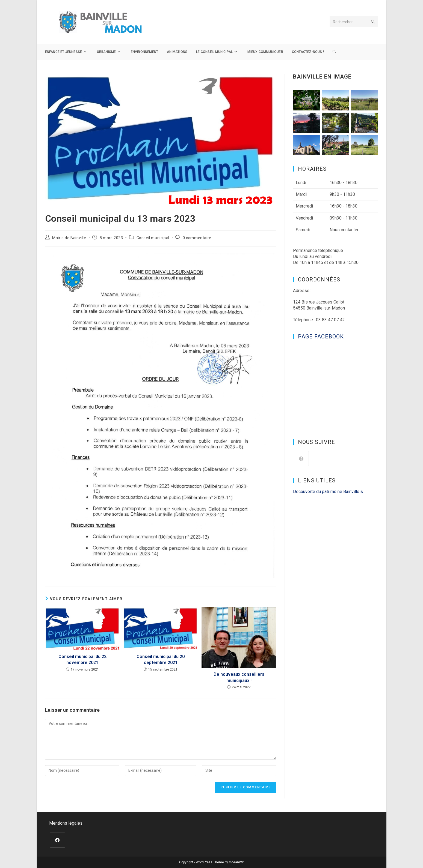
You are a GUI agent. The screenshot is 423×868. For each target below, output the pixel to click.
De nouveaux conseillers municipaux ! (239, 677)
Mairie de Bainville (69, 238)
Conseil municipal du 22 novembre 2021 (82, 660)
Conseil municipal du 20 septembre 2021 (161, 660)
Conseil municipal (153, 238)
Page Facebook (321, 337)
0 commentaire (197, 238)
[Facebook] (301, 459)
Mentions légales (66, 823)
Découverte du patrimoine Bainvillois (328, 492)
